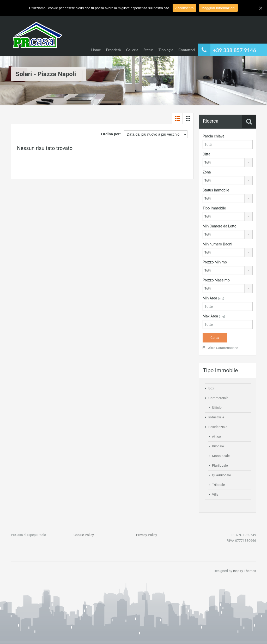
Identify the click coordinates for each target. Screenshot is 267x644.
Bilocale (218, 446)
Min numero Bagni (217, 244)
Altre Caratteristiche (220, 348)
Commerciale (218, 398)
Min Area (213, 298)
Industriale (216, 417)
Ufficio (217, 408)
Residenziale (218, 427)
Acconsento (184, 8)
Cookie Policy (84, 535)
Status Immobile (216, 190)
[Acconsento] (260, 8)
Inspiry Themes (245, 571)
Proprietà (114, 50)
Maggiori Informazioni (219, 8)
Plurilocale (220, 465)
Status (148, 50)
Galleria (132, 50)
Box (211, 388)
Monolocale (221, 456)
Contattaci (187, 50)
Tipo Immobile (214, 208)
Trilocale (218, 485)
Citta (206, 154)
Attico (216, 437)
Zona (207, 172)
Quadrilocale (222, 475)
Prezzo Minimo (215, 262)
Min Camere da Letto (220, 226)
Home (96, 50)
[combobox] (228, 162)
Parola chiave (214, 136)
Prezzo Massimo (216, 280)
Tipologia (166, 50)
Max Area (214, 316)
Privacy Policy (147, 535)
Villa (215, 494)
